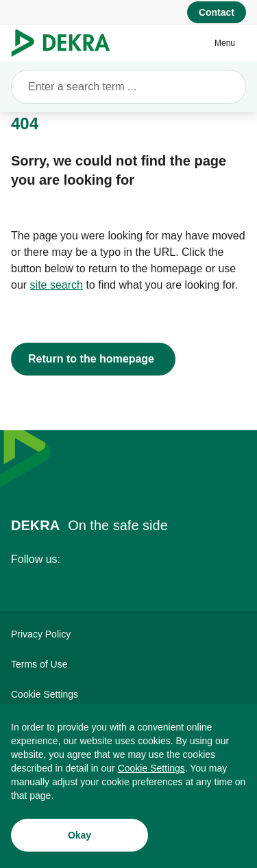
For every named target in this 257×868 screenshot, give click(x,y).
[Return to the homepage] (93, 359)
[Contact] (217, 12)
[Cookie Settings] (151, 768)
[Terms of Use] (128, 664)
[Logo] (66, 43)
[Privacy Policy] (128, 634)
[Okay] (79, 835)
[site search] (57, 285)
